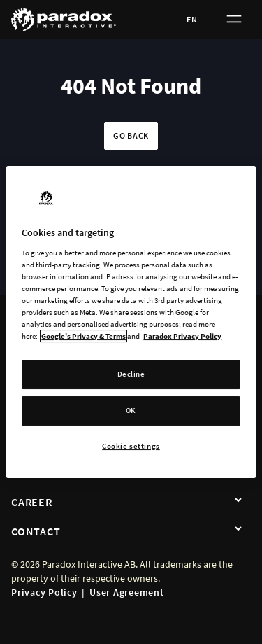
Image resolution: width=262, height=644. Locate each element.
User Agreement (127, 592)
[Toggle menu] (234, 20)
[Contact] (238, 530)
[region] (131, 322)
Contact (36, 531)
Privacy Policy (44, 592)
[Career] (238, 500)
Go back (131, 135)
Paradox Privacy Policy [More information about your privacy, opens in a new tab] (182, 336)
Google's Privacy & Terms (83, 336)
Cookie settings (131, 446)
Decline (131, 374)
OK (131, 410)
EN (192, 19)
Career (32, 502)
